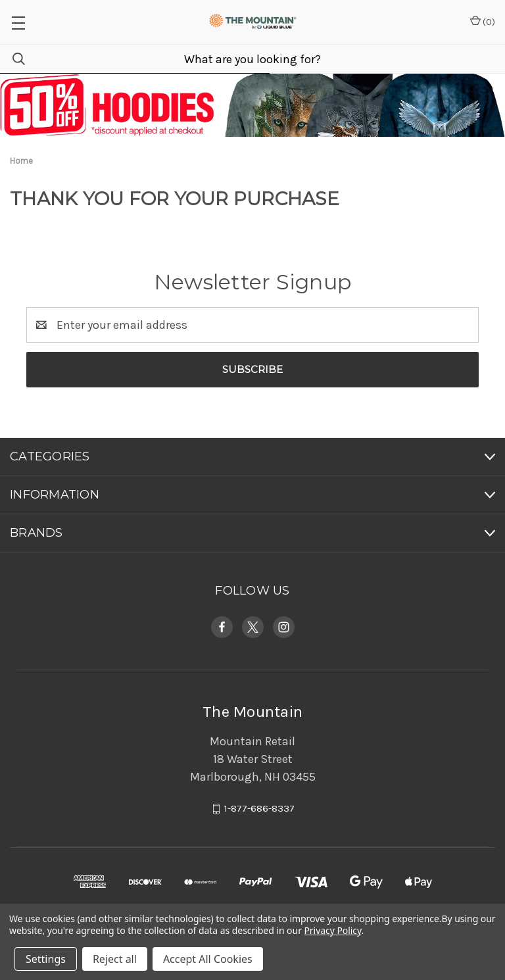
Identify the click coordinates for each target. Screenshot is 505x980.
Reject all (115, 959)
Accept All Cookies (208, 959)
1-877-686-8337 (259, 809)
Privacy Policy (332, 930)
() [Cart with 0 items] (483, 21)
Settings (46, 959)
